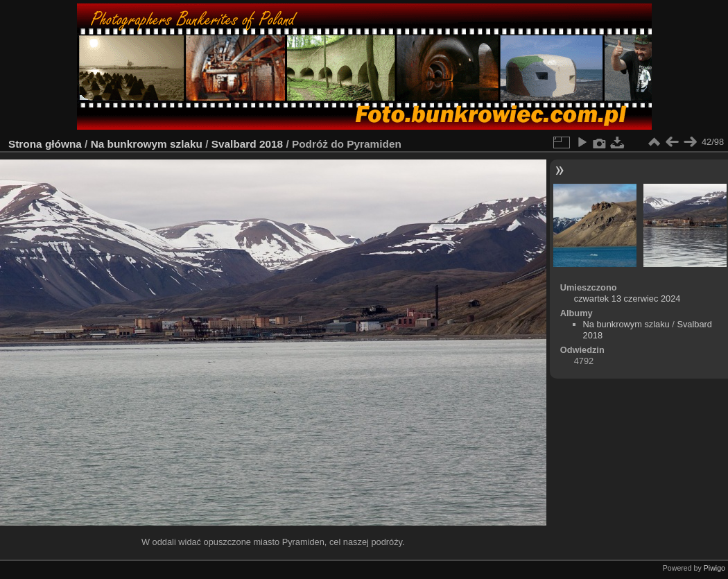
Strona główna (45, 144)
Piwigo (714, 568)
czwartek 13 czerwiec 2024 (627, 299)
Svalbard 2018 (247, 144)
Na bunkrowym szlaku (147, 144)
